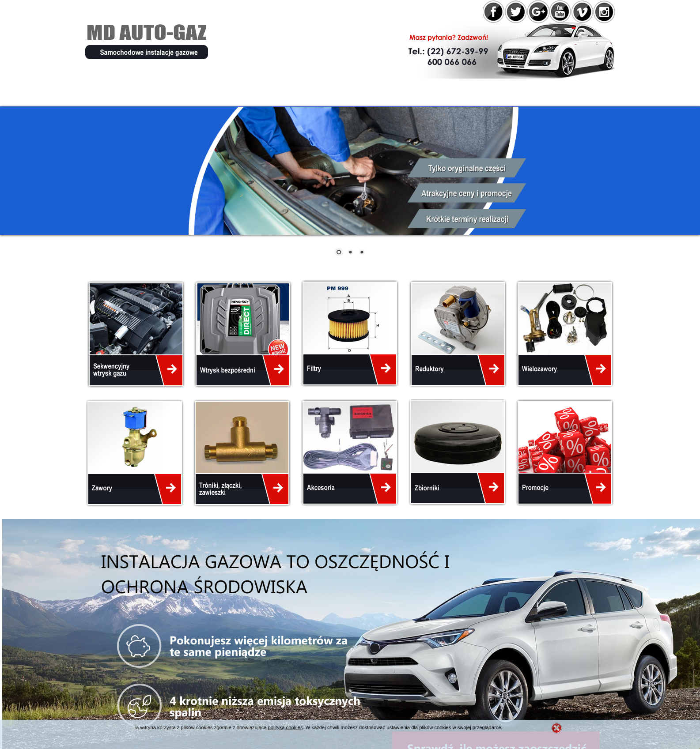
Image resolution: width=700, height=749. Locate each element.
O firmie (157, 92)
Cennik (388, 92)
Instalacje (331, 92)
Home (106, 92)
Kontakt (496, 92)
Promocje (267, 92)
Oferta (210, 92)
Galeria (441, 92)
